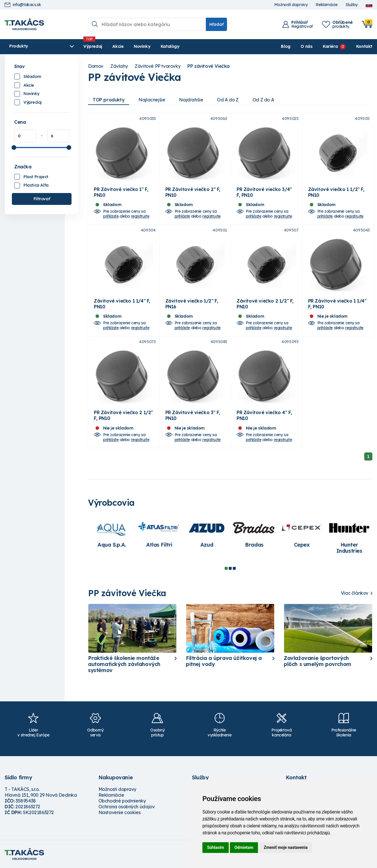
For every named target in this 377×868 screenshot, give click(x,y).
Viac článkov (355, 593)
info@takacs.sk (23, 5)
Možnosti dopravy (291, 5)
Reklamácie (326, 5)
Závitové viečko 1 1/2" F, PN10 (336, 192)
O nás (306, 46)
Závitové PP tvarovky (158, 66)
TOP (109, 100)
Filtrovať (42, 199)
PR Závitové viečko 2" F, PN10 (193, 192)
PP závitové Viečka (208, 66)
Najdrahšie (191, 100)
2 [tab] (230, 568)
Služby (352, 5)
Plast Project (36, 177)
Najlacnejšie (152, 100)
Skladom (32, 77)
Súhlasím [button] (216, 847)
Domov (96, 66)
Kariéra (330, 46)
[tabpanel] (112, 534)
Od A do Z (228, 100)
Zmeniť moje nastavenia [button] (286, 847)
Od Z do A (263, 100)
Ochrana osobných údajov (127, 807)
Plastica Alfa (36, 185)
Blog (286, 46)
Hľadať (216, 24)
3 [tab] (234, 568)
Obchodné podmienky (122, 801)
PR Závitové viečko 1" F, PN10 (121, 192)
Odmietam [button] (244, 847)
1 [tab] (226, 568)
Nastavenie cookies (120, 812)
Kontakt (364, 46)
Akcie (118, 46)
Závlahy (119, 66)
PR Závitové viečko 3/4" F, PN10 (264, 192)
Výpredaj (93, 46)
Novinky (142, 46)
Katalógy (170, 46)
